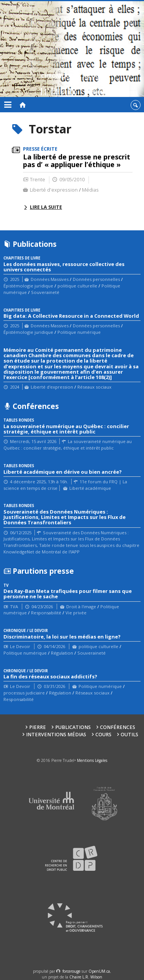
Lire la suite (46, 207)
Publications (73, 727)
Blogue (95, 85)
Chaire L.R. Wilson (86, 977)
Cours (103, 735)
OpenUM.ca (99, 971)
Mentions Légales (92, 760)
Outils (129, 735)
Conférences (118, 727)
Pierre (38, 727)
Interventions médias (56, 735)
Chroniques (58, 85)
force (71, 971)
